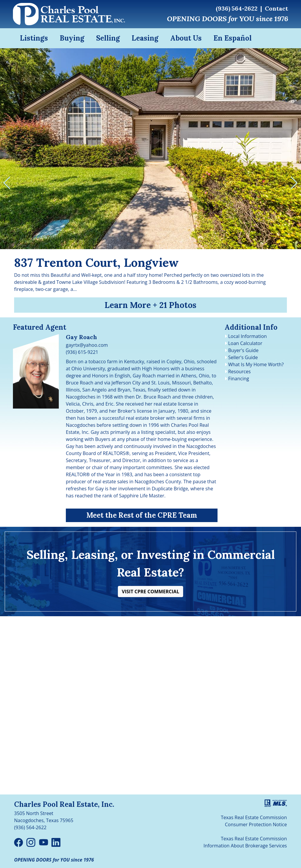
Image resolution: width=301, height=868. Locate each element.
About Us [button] (186, 38)
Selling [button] (108, 38)
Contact (276, 8)
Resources (239, 371)
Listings (34, 38)
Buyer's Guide (243, 350)
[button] (150, 592)
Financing (239, 379)
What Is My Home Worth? (256, 364)
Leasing (145, 38)
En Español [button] (233, 38)
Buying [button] (72, 38)
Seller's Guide (243, 357)
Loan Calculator (245, 343)
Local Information (247, 336)
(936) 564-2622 (237, 8)
